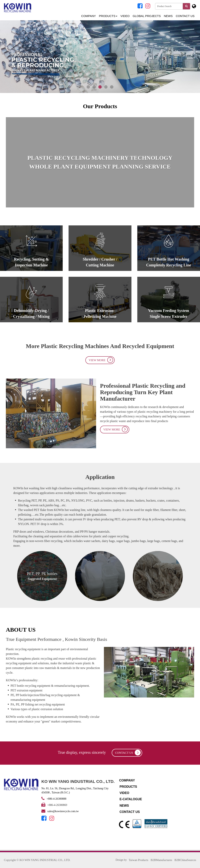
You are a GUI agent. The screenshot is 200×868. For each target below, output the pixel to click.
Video (125, 16)
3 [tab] (100, 87)
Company (89, 16)
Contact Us (185, 16)
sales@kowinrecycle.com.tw (63, 811)
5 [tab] (112, 87)
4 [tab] (106, 87)
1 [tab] (88, 87)
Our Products (100, 106)
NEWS (168, 16)
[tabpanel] (100, 57)
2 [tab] (94, 87)
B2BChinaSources (185, 860)
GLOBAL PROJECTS (147, 16)
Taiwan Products (138, 860)
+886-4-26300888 (57, 799)
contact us (128, 753)
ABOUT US (21, 630)
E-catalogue (131, 799)
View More (101, 360)
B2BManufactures (161, 860)
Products (108, 16)
